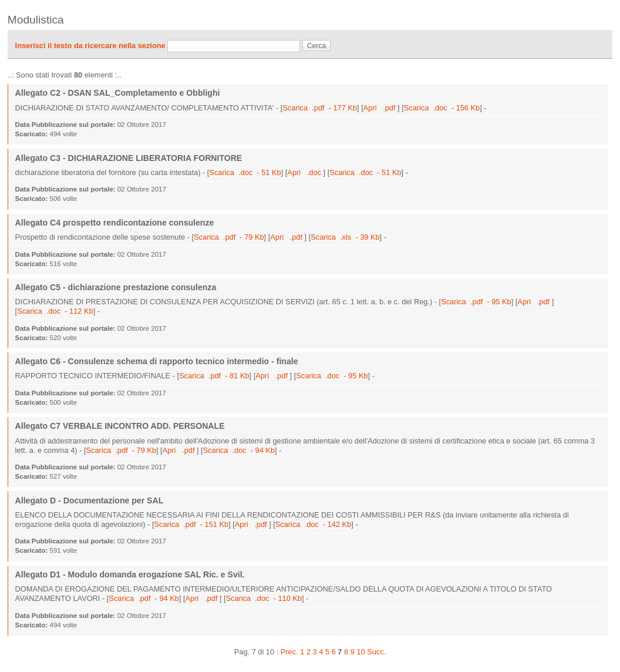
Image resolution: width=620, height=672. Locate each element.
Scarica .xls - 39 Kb (345, 237)
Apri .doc (305, 172)
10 (360, 652)
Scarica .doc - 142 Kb (313, 524)
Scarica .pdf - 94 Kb (144, 598)
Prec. (289, 652)
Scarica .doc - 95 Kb (332, 376)
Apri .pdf (380, 108)
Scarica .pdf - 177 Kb (320, 108)
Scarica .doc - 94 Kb (239, 450)
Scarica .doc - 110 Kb (264, 598)
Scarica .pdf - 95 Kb (476, 302)
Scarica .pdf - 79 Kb (229, 237)
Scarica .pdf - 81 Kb (214, 376)
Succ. (376, 652)
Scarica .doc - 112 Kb (55, 311)
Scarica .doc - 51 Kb (245, 172)
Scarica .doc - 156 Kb (442, 108)
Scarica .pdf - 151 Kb (192, 524)
